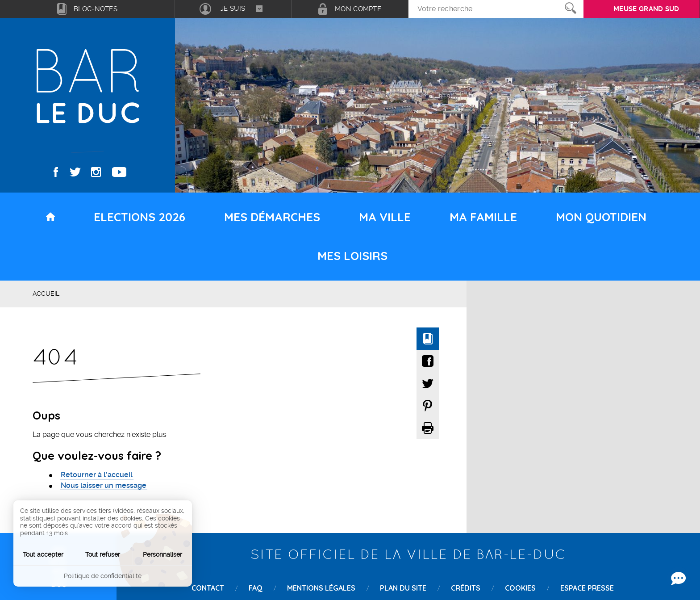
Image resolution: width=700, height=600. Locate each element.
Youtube (119, 172)
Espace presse (587, 588)
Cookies (520, 588)
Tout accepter (43, 554)
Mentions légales (321, 588)
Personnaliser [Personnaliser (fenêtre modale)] (162, 554)
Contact (208, 588)
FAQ (256, 588)
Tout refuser (103, 554)
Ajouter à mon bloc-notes (428, 339)
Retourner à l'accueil (97, 475)
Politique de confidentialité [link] (103, 576)
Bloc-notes (96, 9)
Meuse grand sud (646, 9)
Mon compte (358, 9)
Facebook (56, 172)
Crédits (466, 588)
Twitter (75, 172)
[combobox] (233, 9)
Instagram (96, 172)
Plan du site (403, 588)
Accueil (46, 294)
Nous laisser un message (104, 485)
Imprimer (428, 428)
